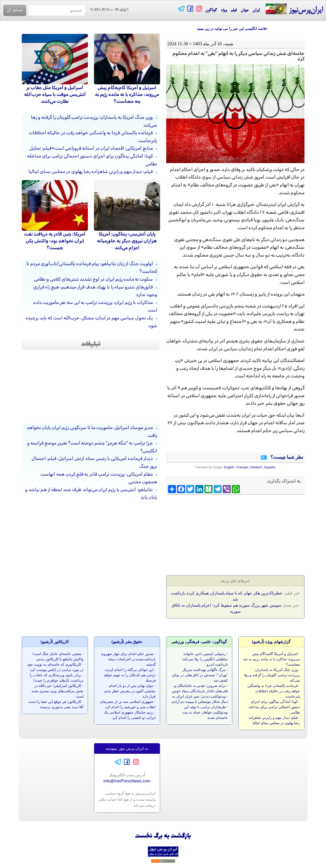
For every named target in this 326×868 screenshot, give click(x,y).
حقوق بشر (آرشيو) (127, 642)
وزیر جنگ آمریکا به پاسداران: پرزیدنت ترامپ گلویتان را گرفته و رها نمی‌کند (272, 675)
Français (242, 467)
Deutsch (256, 467)
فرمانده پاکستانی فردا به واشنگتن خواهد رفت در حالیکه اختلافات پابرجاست (274, 691)
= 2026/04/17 (107, 10)
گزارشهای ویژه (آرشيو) (271, 642)
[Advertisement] (266, 533)
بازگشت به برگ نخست (163, 836)
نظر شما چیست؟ (286, 457)
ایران (256, 10)
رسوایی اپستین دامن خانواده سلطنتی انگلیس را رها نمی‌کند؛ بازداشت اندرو (205, 659)
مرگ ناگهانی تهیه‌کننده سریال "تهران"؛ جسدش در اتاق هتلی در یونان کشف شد (200, 675)
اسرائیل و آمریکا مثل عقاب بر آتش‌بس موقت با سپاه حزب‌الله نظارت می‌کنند (55, 94)
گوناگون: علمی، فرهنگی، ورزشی (199, 642)
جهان (245, 10)
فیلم (234, 10)
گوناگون (211, 10)
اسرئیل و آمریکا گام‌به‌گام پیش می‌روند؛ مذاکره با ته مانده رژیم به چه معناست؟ (127, 94)
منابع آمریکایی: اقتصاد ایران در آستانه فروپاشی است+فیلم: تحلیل (91, 148)
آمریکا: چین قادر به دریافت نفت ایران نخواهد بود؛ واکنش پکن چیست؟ (55, 241)
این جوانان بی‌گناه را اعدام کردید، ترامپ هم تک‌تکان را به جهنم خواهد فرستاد (130, 675)
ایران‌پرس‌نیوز (294, 9)
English (229, 467)
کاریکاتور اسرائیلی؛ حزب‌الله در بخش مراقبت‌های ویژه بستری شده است (58, 691)
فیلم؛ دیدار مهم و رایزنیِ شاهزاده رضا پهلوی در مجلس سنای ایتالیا (91, 171)
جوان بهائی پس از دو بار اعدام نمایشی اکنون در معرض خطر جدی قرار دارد (130, 691)
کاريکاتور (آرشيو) (55, 642)
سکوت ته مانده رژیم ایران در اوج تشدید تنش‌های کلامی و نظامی (93, 279)
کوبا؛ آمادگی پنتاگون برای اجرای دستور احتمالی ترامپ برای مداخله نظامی (274, 707)
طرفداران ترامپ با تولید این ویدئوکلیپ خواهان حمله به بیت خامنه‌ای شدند (205, 712)
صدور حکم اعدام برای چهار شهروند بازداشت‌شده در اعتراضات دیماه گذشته (128, 659)
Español (270, 467)
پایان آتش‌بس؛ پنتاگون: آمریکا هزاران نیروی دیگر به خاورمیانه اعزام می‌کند (127, 241)
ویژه (224, 10)
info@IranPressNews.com (127, 781)
